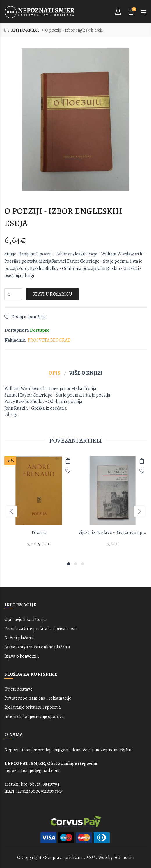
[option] (39, 505)
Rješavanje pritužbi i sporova (33, 707)
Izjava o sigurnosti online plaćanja (37, 647)
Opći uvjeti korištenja (25, 619)
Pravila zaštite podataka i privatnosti (41, 629)
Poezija (39, 532)
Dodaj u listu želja (29, 317)
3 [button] (83, 564)
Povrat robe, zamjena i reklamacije (38, 698)
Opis (55, 373)
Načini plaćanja (19, 638)
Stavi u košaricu (52, 294)
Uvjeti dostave (18, 689)
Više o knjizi (86, 373)
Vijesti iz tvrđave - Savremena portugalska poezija (113, 532)
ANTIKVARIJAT (25, 30)
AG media (124, 857)
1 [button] (69, 564)
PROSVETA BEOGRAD (49, 340)
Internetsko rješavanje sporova (34, 717)
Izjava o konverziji (22, 656)
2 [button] (76, 564)
